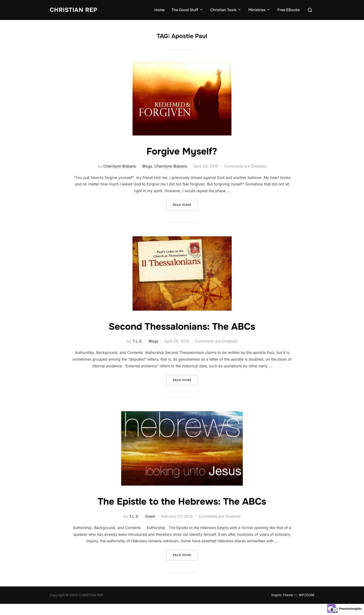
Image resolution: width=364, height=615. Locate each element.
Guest (150, 516)
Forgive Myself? (182, 151)
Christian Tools (226, 10)
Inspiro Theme (282, 595)
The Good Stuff (187, 10)
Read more (185, 205)
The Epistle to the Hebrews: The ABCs (182, 501)
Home (159, 10)
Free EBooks (289, 10)
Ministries (259, 10)
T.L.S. (138, 341)
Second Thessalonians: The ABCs (182, 326)
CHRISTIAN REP (74, 10)
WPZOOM (307, 595)
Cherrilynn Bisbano (120, 166)
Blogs (147, 166)
